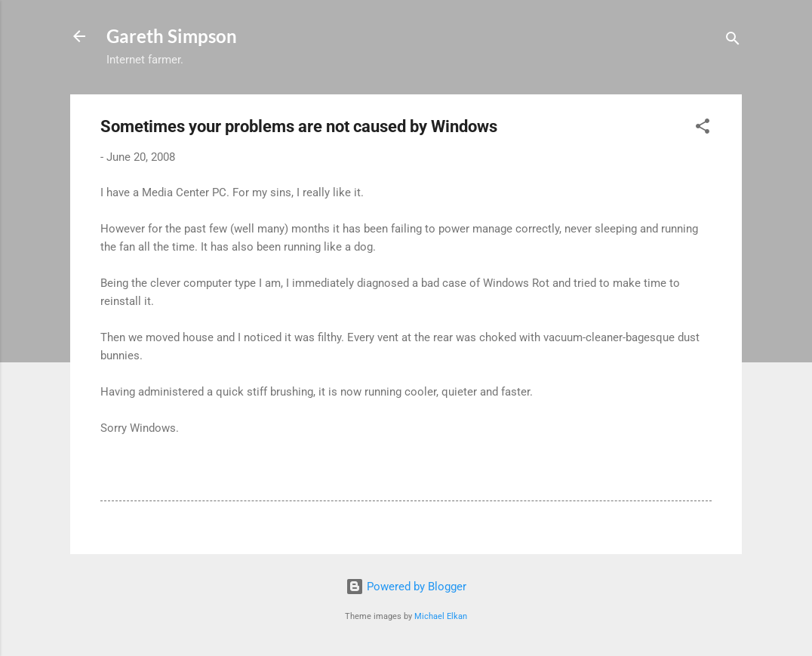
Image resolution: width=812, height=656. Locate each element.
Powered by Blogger (406, 587)
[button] (703, 129)
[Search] (733, 41)
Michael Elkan (441, 616)
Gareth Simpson (172, 36)
